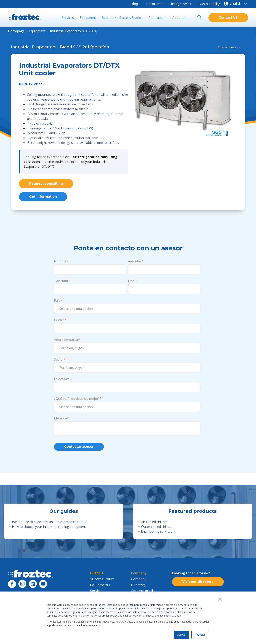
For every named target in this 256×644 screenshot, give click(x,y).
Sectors (108, 18)
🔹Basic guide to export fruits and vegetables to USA (48, 524)
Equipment (88, 18)
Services (68, 18)
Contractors (157, 18)
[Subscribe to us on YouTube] (43, 587)
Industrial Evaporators (34, 47)
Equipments (100, 588)
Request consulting (46, 184)
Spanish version (229, 47)
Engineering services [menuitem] (157, 534)
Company (139, 582)
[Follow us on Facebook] (12, 587)
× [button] (220, 599)
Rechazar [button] (200, 635)
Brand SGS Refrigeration (84, 47)
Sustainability (209, 4)
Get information (43, 198)
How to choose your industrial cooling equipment (49, 529)
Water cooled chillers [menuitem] (157, 529)
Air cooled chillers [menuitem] (154, 524)
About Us (179, 18)
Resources (155, 4)
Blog (134, 4)
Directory (138, 588)
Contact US (228, 18)
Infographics (181, 4)
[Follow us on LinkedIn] (33, 587)
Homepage (16, 31)
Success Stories (131, 18)
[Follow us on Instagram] (22, 587)
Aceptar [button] (181, 635)
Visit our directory (198, 586)
